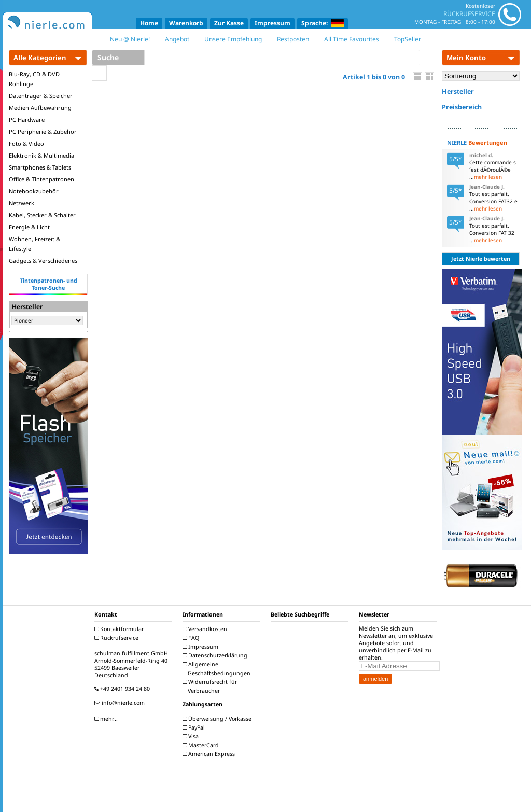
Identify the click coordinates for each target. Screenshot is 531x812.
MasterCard (202, 745)
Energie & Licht (29, 227)
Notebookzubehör (34, 191)
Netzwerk (22, 203)
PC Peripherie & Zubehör (43, 131)
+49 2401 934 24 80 (123, 689)
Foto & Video (26, 143)
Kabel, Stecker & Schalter (42, 215)
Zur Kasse (229, 23)
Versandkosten (206, 629)
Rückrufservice (118, 638)
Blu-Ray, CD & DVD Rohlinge (34, 79)
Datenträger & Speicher (41, 96)
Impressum (273, 23)
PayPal (195, 727)
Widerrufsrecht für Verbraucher (211, 686)
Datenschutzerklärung (216, 655)
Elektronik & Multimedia (41, 155)
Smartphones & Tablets (40, 167)
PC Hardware (27, 120)
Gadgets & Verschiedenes (43, 261)
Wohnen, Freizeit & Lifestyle (34, 244)
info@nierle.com (121, 703)
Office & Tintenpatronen (41, 179)
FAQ (192, 638)
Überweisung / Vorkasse (218, 719)
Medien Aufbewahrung (40, 108)
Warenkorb (186, 23)
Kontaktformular (120, 629)
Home (149, 23)
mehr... (107, 719)
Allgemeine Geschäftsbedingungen (218, 669)
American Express (210, 754)
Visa (192, 736)
